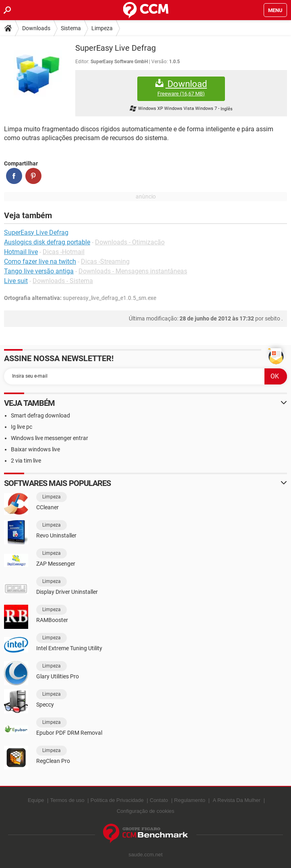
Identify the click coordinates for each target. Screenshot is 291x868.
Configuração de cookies (145, 811)
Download (181, 88)
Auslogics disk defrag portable (47, 242)
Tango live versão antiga (39, 271)
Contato (159, 800)
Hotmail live (21, 252)
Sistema (71, 28)
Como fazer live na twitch (40, 261)
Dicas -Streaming (105, 261)
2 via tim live (26, 461)
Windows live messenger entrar (50, 438)
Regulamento (190, 800)
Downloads (36, 28)
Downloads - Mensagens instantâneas (133, 271)
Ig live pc (22, 427)
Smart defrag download (40, 415)
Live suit (16, 281)
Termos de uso (67, 800)
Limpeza (102, 28)
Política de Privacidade (117, 800)
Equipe (36, 800)
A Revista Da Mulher (237, 800)
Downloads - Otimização (130, 242)
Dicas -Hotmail (64, 252)
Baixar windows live (35, 449)
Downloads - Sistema (63, 281)
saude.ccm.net (145, 855)
